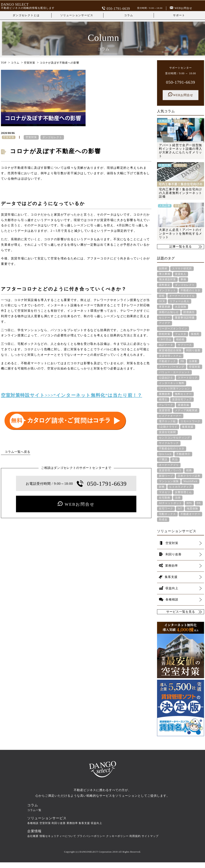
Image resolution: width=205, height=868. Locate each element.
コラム (129, 15)
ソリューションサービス (77, 15)
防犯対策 (165, 334)
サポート (179, 15)
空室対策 (31, 137)
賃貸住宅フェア (182, 399)
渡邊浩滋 (183, 405)
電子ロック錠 (167, 421)
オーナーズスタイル (182, 296)
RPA (189, 503)
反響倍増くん (183, 492)
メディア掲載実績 (186, 410)
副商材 (163, 269)
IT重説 (163, 459)
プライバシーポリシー (91, 836)
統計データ (166, 345)
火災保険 (181, 307)
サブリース (185, 345)
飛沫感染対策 (167, 279)
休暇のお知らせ (169, 312)
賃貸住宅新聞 (167, 432)
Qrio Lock (165, 454)
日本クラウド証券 (189, 476)
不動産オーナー (190, 514)
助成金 (163, 520)
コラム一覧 (34, 810)
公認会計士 (166, 378)
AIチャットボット (170, 503)
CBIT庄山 (165, 339)
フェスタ (181, 334)
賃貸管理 (165, 410)
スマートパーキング (172, 367)
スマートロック (188, 378)
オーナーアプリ (169, 465)
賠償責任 (189, 312)
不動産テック (167, 361)
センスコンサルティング (174, 438)
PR (182, 361)
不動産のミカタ (190, 290)
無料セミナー (183, 394)
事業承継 (165, 307)
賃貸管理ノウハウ (170, 470)
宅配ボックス (167, 514)
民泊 (175, 459)
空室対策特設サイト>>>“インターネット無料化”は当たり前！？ (72, 395)
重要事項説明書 (185, 318)
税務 (189, 470)
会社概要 (33, 836)
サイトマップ (150, 836)
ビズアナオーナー (170, 416)
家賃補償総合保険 (170, 350)
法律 (178, 498)
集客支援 (188, 427)
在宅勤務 (165, 498)
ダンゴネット (167, 290)
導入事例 (165, 274)
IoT (180, 509)
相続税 (180, 339)
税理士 (163, 399)
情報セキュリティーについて (58, 836)
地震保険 (192, 509)
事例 (183, 279)
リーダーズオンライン (173, 329)
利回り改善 (193, 350)
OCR (162, 301)
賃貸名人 (181, 274)
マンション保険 (169, 481)
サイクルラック (169, 443)
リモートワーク (190, 421)
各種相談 (33, 823)
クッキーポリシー (117, 836)
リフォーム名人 (180, 301)
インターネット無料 (172, 383)
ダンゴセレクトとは (26, 15)
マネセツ (165, 492)
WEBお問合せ (181, 8)
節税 (162, 296)
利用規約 (135, 836)
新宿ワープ (166, 476)
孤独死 (195, 334)
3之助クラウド (168, 427)
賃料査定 (165, 285)
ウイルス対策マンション (174, 389)
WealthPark (190, 481)
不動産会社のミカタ (172, 449)
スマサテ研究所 (182, 269)
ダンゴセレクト (52, 137)
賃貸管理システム (170, 356)
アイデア (165, 323)
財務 (162, 487)
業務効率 (165, 394)
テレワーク (166, 405)
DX (199, 503)
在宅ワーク (166, 509)
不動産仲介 (183, 454)
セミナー (165, 318)
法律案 (193, 361)
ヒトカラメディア (181, 487)
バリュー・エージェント (174, 372)
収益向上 (96, 823)
